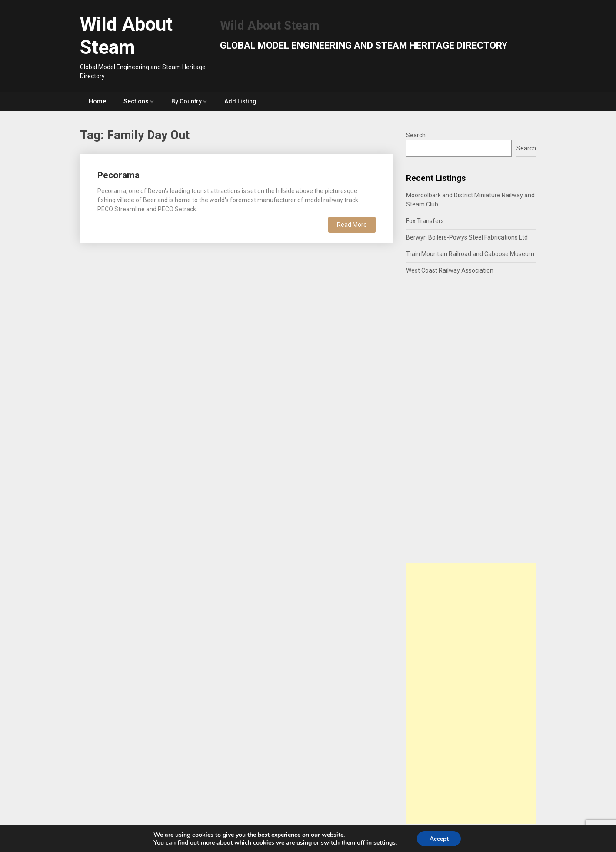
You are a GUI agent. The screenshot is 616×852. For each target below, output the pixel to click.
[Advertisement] (471, 694)
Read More (352, 225)
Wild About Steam (126, 36)
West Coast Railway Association (450, 270)
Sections (136, 101)
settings (384, 842)
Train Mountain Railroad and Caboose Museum (470, 254)
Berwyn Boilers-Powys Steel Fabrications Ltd (467, 237)
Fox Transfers (425, 221)
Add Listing (240, 101)
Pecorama (118, 175)
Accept (439, 838)
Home (97, 101)
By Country (186, 101)
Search (416, 135)
